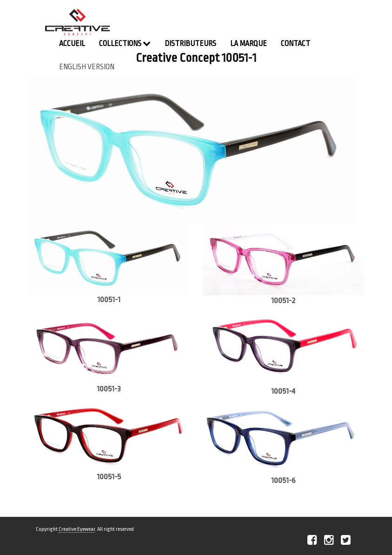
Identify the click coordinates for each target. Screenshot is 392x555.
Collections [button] (125, 43)
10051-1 (109, 300)
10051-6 (283, 480)
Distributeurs (190, 44)
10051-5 (109, 477)
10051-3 (109, 389)
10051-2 (283, 301)
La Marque (249, 44)
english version (87, 67)
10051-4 (283, 391)
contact (296, 44)
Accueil (72, 44)
